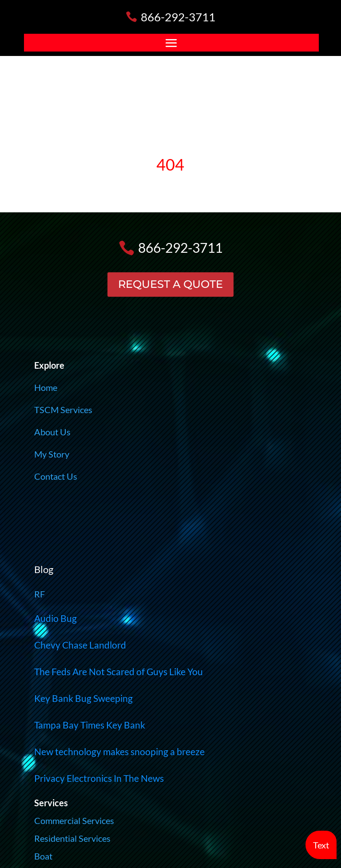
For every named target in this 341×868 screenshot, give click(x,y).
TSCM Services (63, 410)
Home (46, 387)
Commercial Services (74, 820)
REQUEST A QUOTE (170, 284)
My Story (52, 454)
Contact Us (56, 476)
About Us (52, 432)
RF (40, 594)
